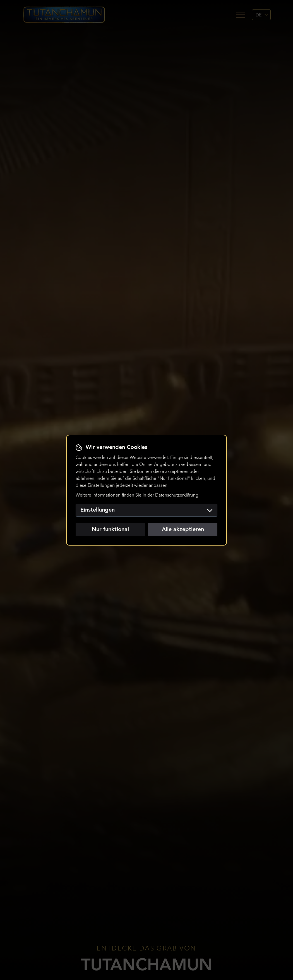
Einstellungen (146, 510)
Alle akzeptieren (183, 530)
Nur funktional (110, 530)
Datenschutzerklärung (177, 495)
